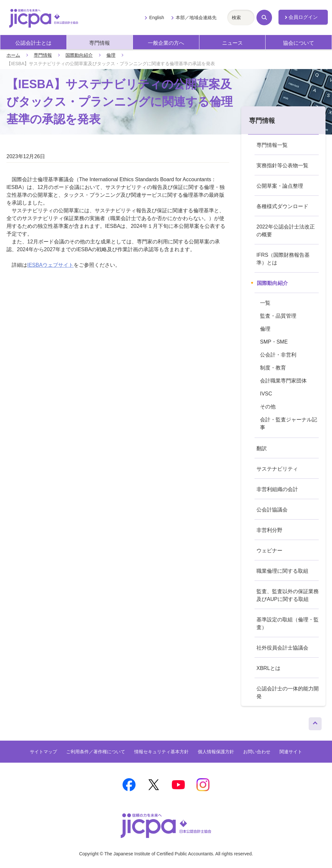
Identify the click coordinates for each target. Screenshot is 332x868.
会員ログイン (303, 17)
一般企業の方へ (166, 43)
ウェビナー (269, 551)
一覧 (265, 303)
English (157, 18)
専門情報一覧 (272, 145)
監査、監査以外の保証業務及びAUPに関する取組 (288, 595)
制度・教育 (273, 368)
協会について (299, 43)
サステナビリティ (277, 469)
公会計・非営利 (278, 355)
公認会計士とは (33, 43)
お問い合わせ (257, 752)
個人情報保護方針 (216, 752)
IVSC (266, 394)
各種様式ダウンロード (282, 206)
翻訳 (262, 448)
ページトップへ (315, 722)
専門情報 (100, 43)
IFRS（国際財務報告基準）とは (283, 259)
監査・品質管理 (278, 316)
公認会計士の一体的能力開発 (288, 692)
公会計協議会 (272, 510)
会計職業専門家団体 (283, 381)
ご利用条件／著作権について (96, 752)
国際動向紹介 (79, 55)
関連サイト (291, 752)
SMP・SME (274, 342)
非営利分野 (269, 530)
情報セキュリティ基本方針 (161, 752)
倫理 (111, 55)
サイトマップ (43, 752)
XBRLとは (268, 668)
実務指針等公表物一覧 (282, 165)
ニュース (232, 43)
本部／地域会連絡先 (196, 18)
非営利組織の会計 (277, 489)
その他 (268, 407)
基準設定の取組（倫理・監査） (288, 623)
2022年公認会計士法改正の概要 (286, 231)
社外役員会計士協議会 (282, 648)
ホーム (13, 55)
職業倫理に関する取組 (282, 571)
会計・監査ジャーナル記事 (289, 423)
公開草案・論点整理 (280, 186)
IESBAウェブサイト (50, 265)
